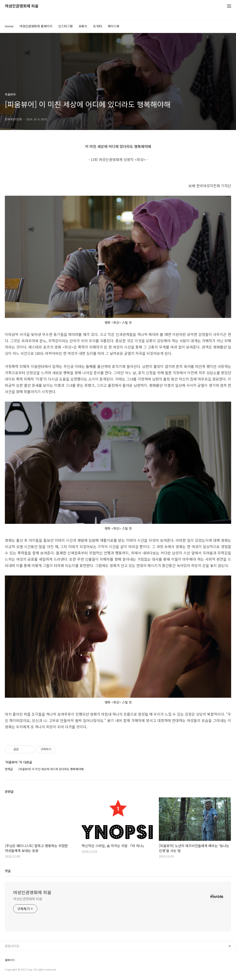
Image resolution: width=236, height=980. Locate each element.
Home (9, 26)
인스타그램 (65, 26)
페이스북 (114, 26)
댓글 (8, 871)
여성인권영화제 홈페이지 (36, 26)
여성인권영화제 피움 (22, 6)
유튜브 (83, 26)
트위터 (98, 26)
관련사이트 (12, 946)
